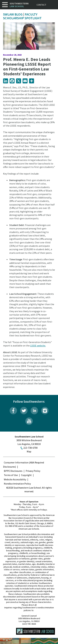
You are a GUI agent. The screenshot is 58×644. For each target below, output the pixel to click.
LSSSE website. (38, 346)
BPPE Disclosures (13, 471)
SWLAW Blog (13, 14)
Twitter (24, 411)
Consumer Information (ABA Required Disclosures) (24, 465)
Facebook (13, 411)
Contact (41, 5)
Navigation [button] (5, 5)
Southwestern (19, 5)
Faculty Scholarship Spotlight (22, 16)
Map (29, 451)
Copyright (26, 475)
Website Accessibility (15, 479)
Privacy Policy (33, 471)
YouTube (29, 421)
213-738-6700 (30, 448)
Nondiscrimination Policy (17, 484)
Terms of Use (11, 475)
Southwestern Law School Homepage (35, 631)
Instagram (45, 411)
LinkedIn (34, 411)
